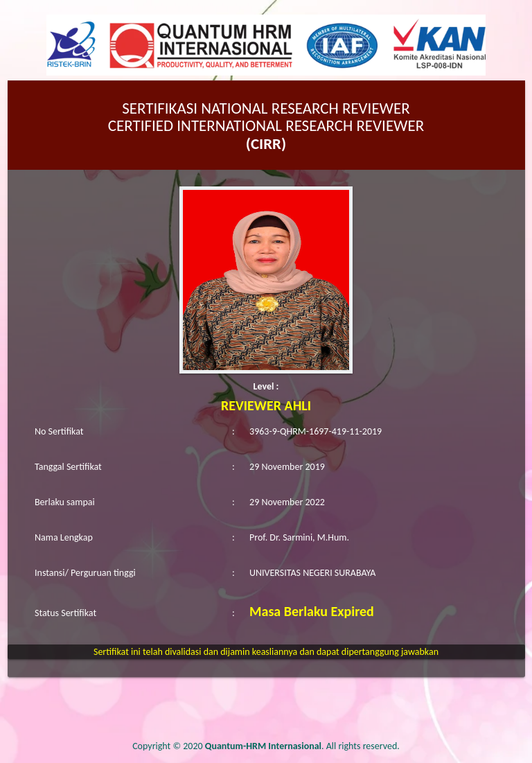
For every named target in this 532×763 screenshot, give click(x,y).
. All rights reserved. (302, 746)
